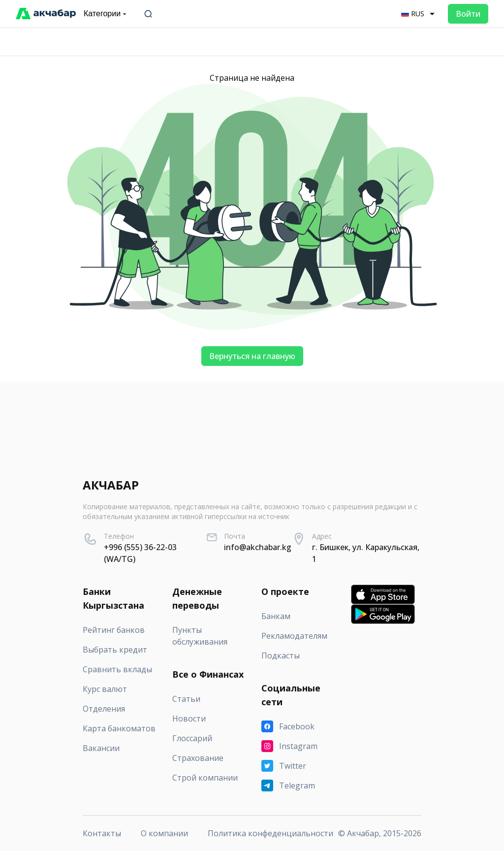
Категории (106, 14)
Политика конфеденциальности (270, 833)
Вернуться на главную (252, 356)
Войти (468, 14)
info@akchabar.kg (258, 547)
